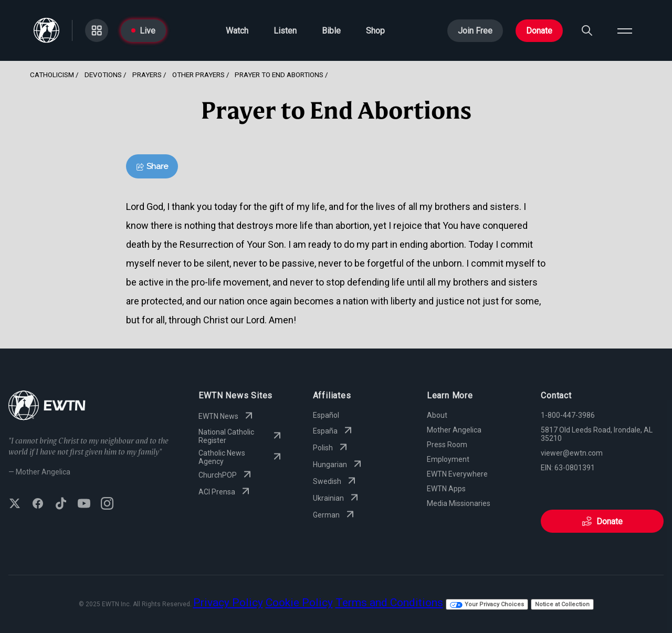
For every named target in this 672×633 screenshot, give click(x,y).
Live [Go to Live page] (143, 31)
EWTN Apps (446, 489)
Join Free (475, 31)
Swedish (335, 481)
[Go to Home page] (46, 30)
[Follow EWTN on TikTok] (61, 504)
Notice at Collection (562, 604)
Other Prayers (198, 75)
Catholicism (52, 75)
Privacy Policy (228, 603)
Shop (375, 31)
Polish (331, 448)
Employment (448, 459)
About (437, 415)
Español (326, 415)
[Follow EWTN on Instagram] (107, 504)
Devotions (103, 75)
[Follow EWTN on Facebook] (38, 504)
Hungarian (338, 465)
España (334, 431)
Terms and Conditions (389, 603)
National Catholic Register (241, 436)
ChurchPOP (226, 475)
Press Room (447, 445)
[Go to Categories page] (97, 30)
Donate (539, 31)
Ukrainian (337, 498)
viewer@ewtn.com (572, 453)
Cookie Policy (299, 603)
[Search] (587, 30)
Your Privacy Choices (487, 604)
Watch (237, 31)
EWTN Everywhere (457, 474)
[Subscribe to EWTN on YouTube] (84, 504)
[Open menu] (625, 30)
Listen (285, 31)
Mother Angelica (454, 430)
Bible (331, 31)
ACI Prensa (225, 492)
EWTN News (227, 416)
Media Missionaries (459, 503)
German (335, 515)
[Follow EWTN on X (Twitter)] (15, 504)
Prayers (147, 75)
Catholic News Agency (241, 457)
